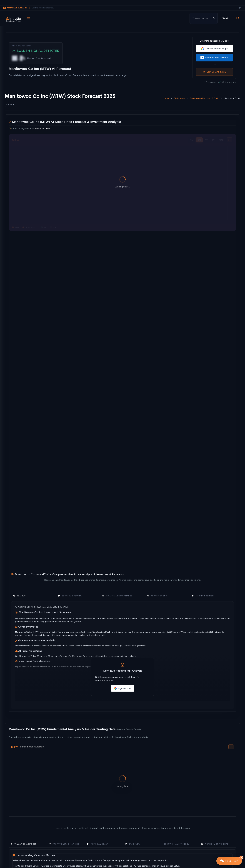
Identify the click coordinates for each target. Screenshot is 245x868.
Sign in (226, 18)
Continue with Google (214, 49)
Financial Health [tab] (98, 844)
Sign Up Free (123, 688)
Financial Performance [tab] (117, 596)
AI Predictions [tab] (157, 596)
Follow (11, 105)
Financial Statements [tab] (214, 844)
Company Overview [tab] (70, 596)
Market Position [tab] (203, 596)
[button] (229, 861)
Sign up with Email (214, 72)
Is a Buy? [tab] (20, 596)
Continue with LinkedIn (214, 58)
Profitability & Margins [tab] (64, 844)
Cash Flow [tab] (132, 844)
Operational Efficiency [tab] (176, 844)
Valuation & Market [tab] (23, 844)
